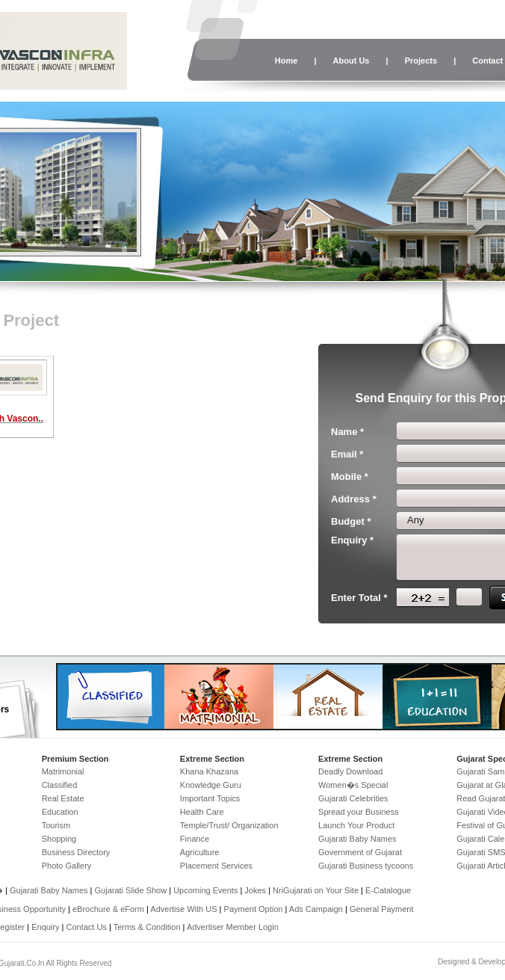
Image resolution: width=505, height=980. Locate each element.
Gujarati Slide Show (132, 890)
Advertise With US (183, 909)
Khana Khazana (209, 771)
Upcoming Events (205, 890)
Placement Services (216, 866)
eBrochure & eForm (108, 909)
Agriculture (200, 852)
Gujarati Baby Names (357, 839)
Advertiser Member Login (233, 927)
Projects (421, 61)
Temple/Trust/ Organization (229, 825)
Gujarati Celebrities (353, 798)
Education (60, 812)
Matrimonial (63, 771)
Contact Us (86, 927)
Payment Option (254, 909)
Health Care (202, 812)
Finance (195, 839)
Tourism (56, 825)
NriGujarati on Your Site (316, 890)
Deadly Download (350, 771)
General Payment (382, 909)
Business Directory (76, 852)
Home (286, 61)
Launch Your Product (356, 825)
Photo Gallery (67, 866)
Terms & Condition (147, 927)
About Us (351, 61)
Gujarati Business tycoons (366, 866)
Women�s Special (353, 785)
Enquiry (46, 927)
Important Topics (210, 798)
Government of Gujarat (360, 852)
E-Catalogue (388, 890)
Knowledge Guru (211, 785)
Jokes (256, 890)
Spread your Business (359, 812)
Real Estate (63, 798)
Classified (60, 785)
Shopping (59, 839)
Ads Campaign (316, 909)
